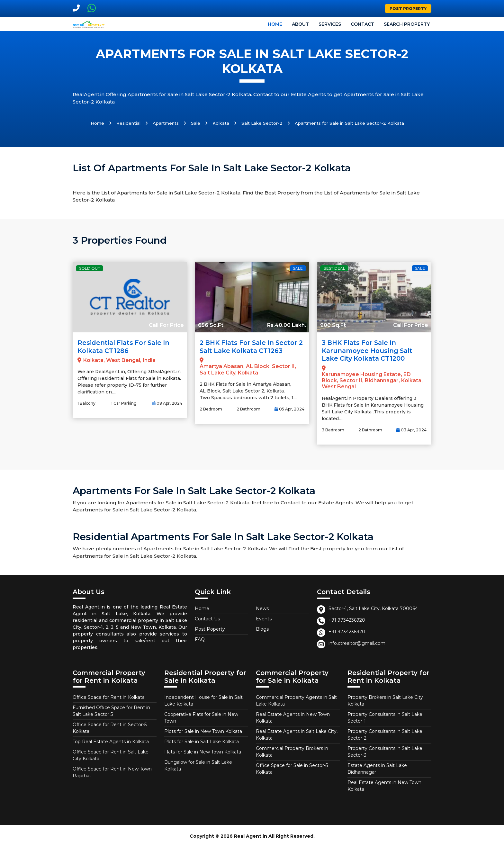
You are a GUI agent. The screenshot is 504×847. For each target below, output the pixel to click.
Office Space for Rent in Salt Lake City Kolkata (111, 755)
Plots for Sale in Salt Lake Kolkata (202, 741)
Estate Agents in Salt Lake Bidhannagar (377, 768)
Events (264, 618)
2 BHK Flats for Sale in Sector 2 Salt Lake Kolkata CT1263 (251, 347)
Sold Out (90, 268)
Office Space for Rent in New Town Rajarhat (112, 772)
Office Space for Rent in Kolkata (109, 697)
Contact (362, 24)
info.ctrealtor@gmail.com (357, 643)
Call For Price (166, 325)
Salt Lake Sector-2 (262, 123)
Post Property (408, 9)
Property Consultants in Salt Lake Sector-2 (385, 734)
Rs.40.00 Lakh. (287, 325)
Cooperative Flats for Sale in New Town (201, 717)
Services (330, 24)
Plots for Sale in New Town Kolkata (203, 731)
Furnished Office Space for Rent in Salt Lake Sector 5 (111, 710)
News (262, 608)
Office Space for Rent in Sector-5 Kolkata (110, 727)
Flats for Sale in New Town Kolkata (203, 751)
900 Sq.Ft (333, 325)
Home (275, 24)
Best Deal (334, 268)
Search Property (407, 24)
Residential (128, 123)
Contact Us (207, 618)
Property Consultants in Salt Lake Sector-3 (385, 751)
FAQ (200, 639)
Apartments (166, 123)
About (300, 24)
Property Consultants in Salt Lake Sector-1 (385, 717)
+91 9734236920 (347, 619)
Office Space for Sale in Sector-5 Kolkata (292, 768)
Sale (196, 123)
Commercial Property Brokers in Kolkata (292, 751)
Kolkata (221, 123)
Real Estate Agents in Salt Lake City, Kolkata (297, 734)
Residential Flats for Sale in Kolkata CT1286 (125, 347)
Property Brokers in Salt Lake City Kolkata (385, 700)
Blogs (262, 628)
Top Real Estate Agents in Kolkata (111, 741)
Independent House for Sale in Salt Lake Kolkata (203, 700)
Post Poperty (210, 628)
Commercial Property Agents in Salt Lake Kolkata (296, 700)
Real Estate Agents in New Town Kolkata (293, 717)
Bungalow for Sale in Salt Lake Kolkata (198, 765)
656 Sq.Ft (211, 325)
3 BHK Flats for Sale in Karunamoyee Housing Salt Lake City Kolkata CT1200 (369, 350)
